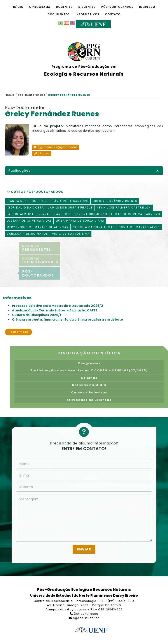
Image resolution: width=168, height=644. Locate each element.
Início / (11, 95)
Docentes (64, 7)
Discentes (87, 7)
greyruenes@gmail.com (55, 147)
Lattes (42, 154)
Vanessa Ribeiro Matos (27, 234)
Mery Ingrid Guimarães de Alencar (38, 227)
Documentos (59, 14)
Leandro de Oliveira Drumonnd (80, 214)
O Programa (40, 7)
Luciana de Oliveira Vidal (29, 221)
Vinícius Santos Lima (71, 234)
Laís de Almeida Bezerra (28, 214)
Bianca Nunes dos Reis (27, 201)
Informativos (87, 14)
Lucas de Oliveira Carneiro (136, 214)
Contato (113, 14)
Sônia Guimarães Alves (139, 227)
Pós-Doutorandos (117, 7)
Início (18, 7)
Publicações (20, 170)
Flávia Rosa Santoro (70, 201)
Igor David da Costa (25, 208)
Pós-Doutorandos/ (32, 95)
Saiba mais (18, 332)
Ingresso (147, 7)
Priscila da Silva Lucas (94, 227)
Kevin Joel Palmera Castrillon (124, 208)
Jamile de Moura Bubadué (70, 208)
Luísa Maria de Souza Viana (80, 221)
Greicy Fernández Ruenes (115, 201)
